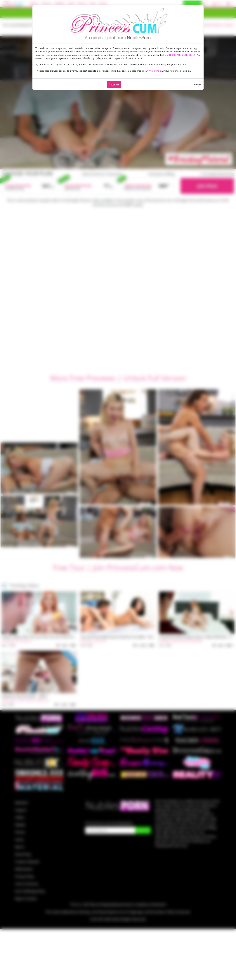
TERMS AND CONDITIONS (182, 55)
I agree (114, 84)
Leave (197, 84)
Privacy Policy (155, 71)
